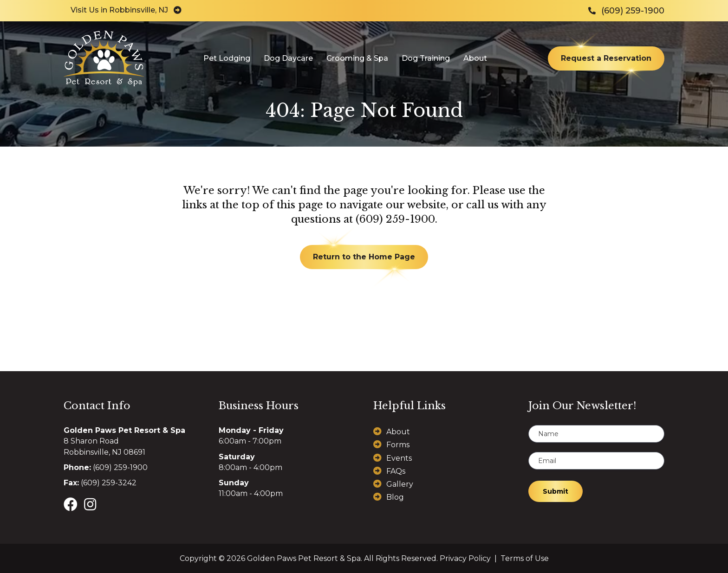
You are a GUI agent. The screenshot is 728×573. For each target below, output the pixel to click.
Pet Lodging (227, 58)
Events (399, 458)
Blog (395, 497)
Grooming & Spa (357, 58)
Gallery (400, 484)
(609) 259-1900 (395, 219)
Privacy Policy (465, 558)
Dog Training (426, 58)
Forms (398, 445)
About (475, 58)
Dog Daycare (288, 58)
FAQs (396, 471)
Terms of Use (525, 558)
